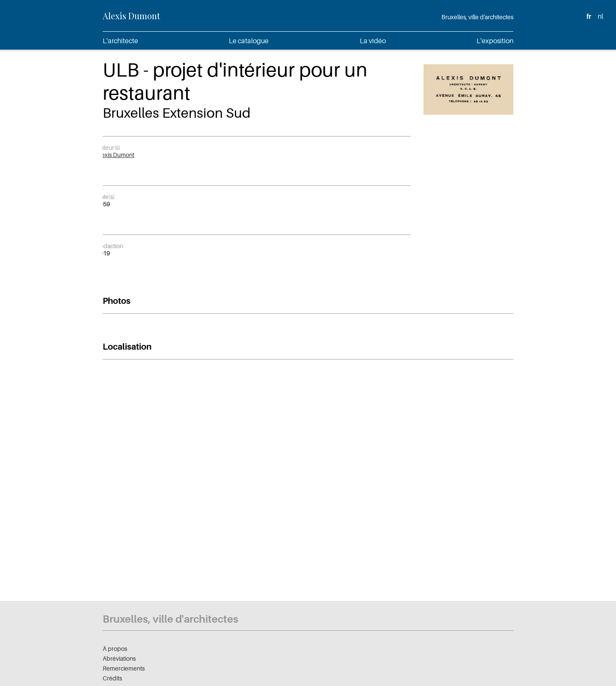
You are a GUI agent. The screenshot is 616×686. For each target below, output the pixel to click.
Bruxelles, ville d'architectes (477, 17)
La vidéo (373, 41)
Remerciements (124, 668)
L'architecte (120, 41)
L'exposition (495, 41)
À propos (115, 649)
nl (600, 16)
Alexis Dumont (131, 16)
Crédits (112, 678)
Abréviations (119, 658)
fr (589, 16)
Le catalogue (249, 41)
